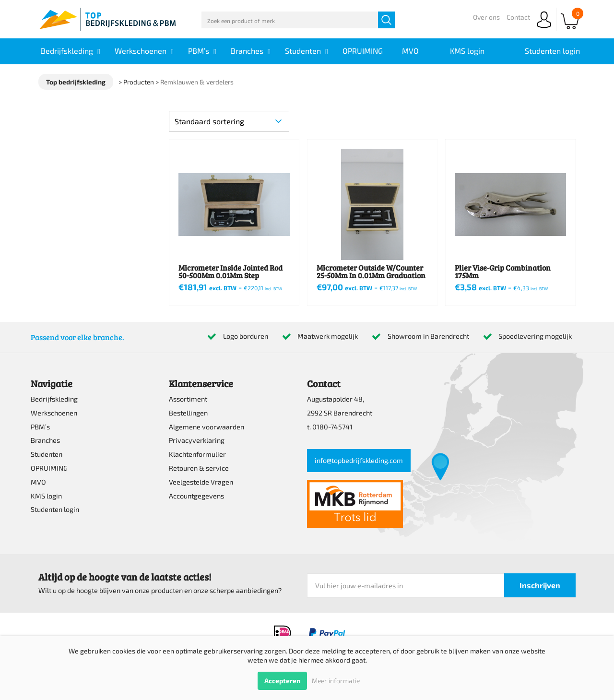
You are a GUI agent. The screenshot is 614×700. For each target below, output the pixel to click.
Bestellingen (188, 413)
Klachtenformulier (197, 454)
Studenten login (55, 509)
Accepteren (282, 681)
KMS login (46, 496)
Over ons (486, 17)
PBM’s (40, 427)
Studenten (47, 454)
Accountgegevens (196, 496)
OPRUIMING (49, 468)
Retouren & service (199, 468)
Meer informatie (336, 681)
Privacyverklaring (197, 440)
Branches (45, 440)
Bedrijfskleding (54, 399)
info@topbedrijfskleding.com (359, 460)
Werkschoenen (54, 413)
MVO (38, 482)
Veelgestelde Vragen (201, 482)
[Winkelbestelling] (229, 121)
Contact (518, 17)
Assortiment (188, 399)
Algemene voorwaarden (207, 427)
